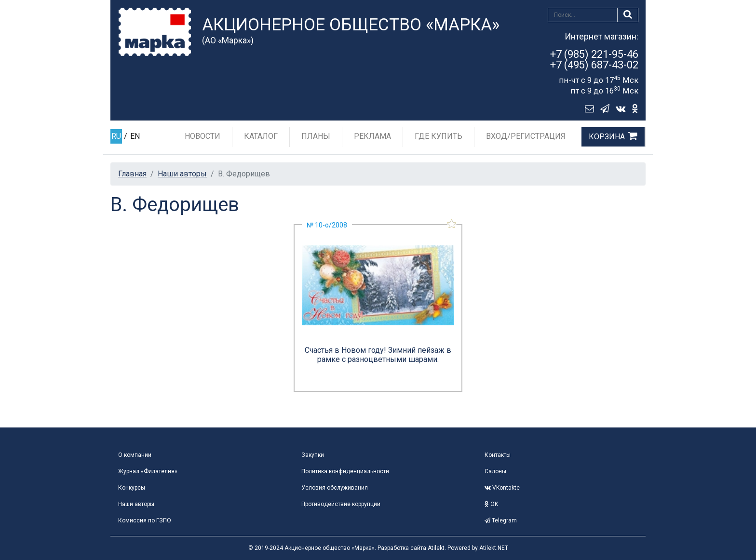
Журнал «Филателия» (148, 471)
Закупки (313, 455)
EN (135, 136)
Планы (316, 136)
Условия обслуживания (335, 488)
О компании (135, 455)
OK (491, 504)
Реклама (372, 136)
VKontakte (502, 488)
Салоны (495, 471)
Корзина (607, 137)
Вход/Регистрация (526, 136)
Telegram (501, 520)
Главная (132, 174)
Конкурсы (132, 488)
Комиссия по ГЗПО (145, 520)
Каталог (261, 136)
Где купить (439, 136)
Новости (202, 136)
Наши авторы (182, 174)
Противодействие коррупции (341, 504)
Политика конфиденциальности (345, 471)
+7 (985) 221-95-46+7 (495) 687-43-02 (594, 60)
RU (116, 136)
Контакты (498, 455)
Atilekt (436, 548)
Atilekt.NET (494, 548)
